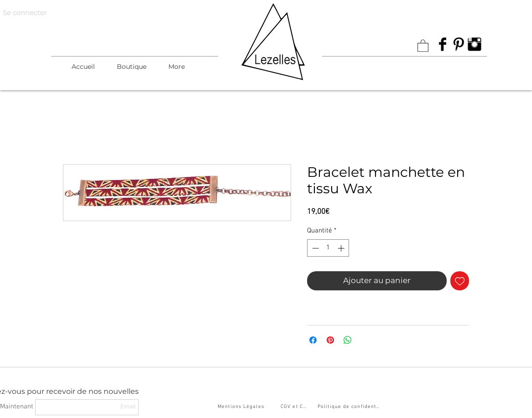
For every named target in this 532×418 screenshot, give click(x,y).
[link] (423, 45)
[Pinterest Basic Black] (459, 44)
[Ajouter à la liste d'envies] (460, 281)
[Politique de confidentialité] (350, 407)
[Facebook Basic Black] (443, 44)
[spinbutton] (328, 248)
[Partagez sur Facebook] (313, 340)
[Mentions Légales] (242, 407)
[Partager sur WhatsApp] (348, 340)
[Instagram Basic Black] (475, 44)
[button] (132, 67)
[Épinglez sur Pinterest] (330, 340)
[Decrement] (315, 248)
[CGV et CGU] (296, 407)
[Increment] (342, 248)
